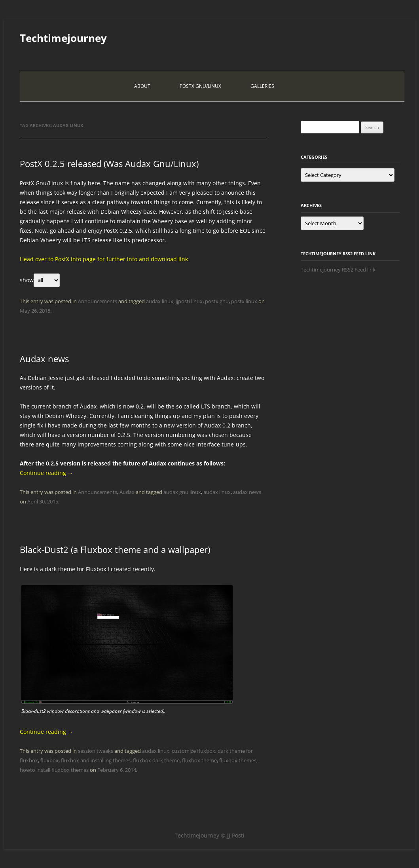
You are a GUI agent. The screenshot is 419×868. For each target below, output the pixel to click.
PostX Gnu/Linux (200, 86)
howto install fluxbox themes (54, 770)
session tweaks (96, 751)
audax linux (160, 301)
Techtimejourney (63, 38)
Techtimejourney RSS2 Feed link (338, 270)
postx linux (244, 301)
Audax (127, 492)
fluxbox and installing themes (96, 760)
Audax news (44, 359)
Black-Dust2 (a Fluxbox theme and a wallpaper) (115, 549)
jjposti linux (189, 301)
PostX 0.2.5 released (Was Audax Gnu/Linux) (109, 163)
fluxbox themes (238, 760)
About (142, 86)
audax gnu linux (182, 492)
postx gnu (217, 301)
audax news (247, 492)
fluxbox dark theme (156, 760)
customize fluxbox (193, 751)
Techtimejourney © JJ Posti (210, 835)
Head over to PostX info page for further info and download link (104, 259)
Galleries (262, 86)
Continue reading (46, 473)
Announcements (98, 301)
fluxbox (49, 760)
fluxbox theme (199, 760)
